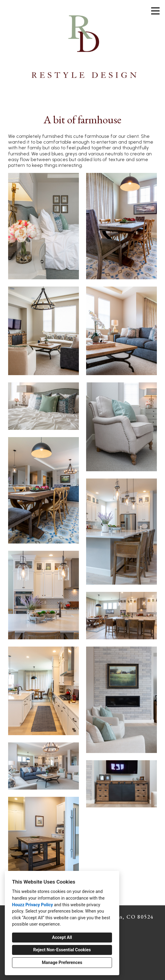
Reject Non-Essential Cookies (62, 950)
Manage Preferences (62, 963)
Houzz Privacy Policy (33, 905)
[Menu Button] (155, 11)
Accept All (62, 938)
